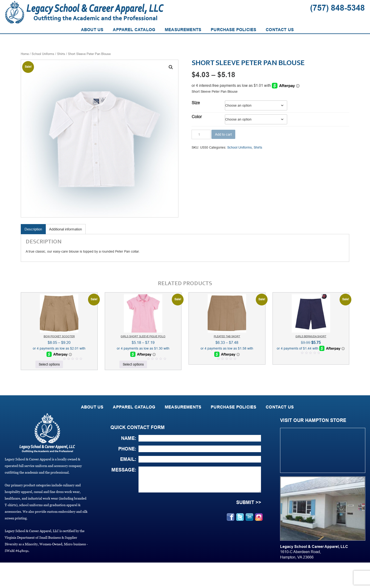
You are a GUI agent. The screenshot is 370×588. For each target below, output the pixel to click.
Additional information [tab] (65, 229)
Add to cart (223, 134)
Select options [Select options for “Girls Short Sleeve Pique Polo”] (133, 364)
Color (197, 117)
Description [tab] (33, 229)
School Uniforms (43, 54)
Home (25, 54)
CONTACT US (280, 30)
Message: (124, 470)
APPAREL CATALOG (134, 30)
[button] (171, 67)
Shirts (61, 54)
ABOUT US (92, 30)
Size (196, 103)
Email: (128, 459)
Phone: (127, 449)
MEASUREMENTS (183, 30)
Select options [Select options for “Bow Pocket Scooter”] (49, 364)
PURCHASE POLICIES (233, 30)
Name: (129, 438)
